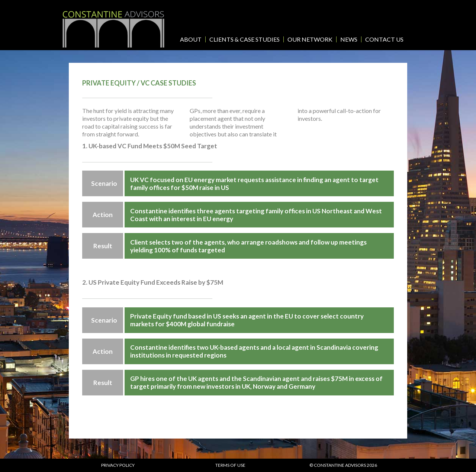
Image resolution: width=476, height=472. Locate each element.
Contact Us (384, 39)
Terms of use (230, 465)
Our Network (310, 39)
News (349, 39)
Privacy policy (118, 465)
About (191, 39)
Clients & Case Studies (245, 39)
